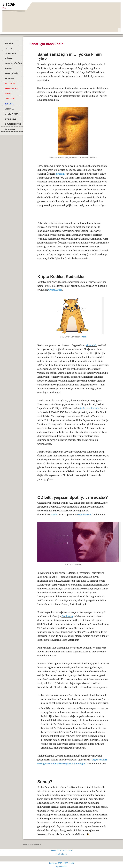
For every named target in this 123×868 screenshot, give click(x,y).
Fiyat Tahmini (61, 854)
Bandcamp (67, 616)
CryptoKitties (55, 290)
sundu (54, 515)
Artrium (60, 174)
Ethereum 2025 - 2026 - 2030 (61, 863)
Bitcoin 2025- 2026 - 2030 (62, 851)
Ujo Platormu (85, 515)
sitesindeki (92, 345)
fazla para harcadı (90, 408)
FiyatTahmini (61, 866)
